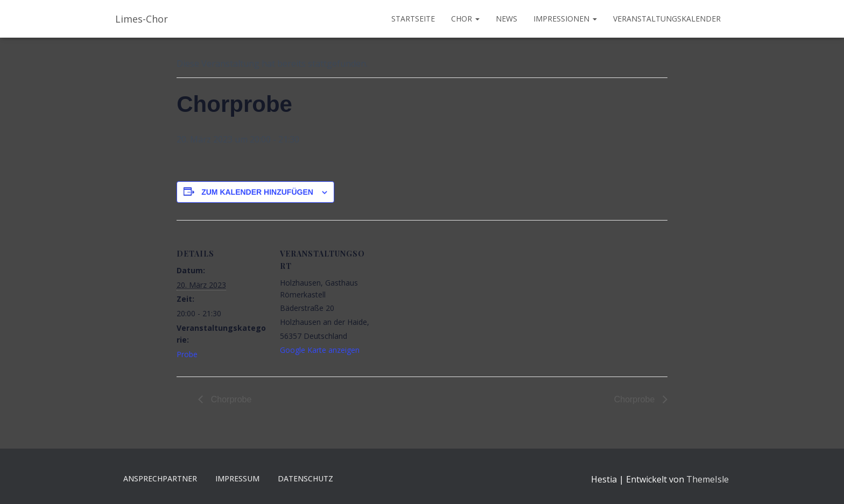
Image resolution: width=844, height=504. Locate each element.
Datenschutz (305, 478)
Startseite (413, 19)
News (507, 19)
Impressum (237, 478)
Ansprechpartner (160, 478)
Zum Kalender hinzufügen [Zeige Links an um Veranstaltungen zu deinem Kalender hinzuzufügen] (257, 192)
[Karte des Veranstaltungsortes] (440, 294)
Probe (187, 354)
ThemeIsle (708, 479)
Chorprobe (230, 399)
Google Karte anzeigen (320, 350)
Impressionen (565, 19)
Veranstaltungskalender (667, 19)
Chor (465, 19)
